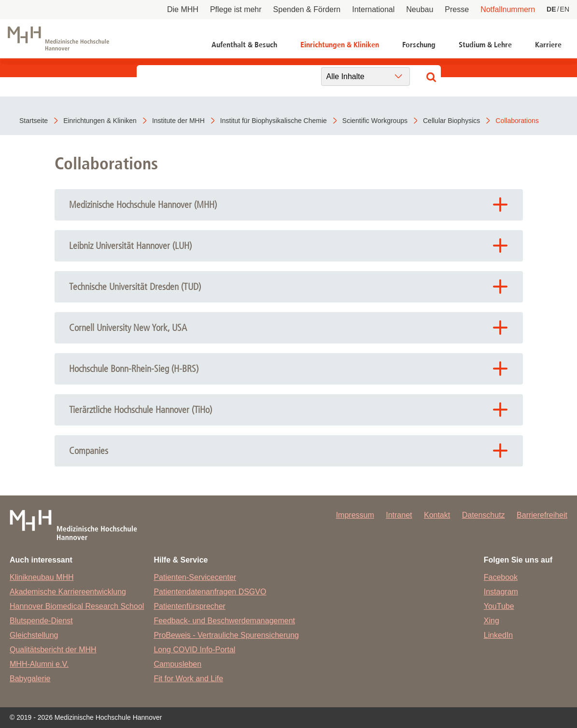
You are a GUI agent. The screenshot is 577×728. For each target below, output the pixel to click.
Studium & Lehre (485, 45)
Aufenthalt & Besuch (244, 45)
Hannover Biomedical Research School (77, 606)
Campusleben (177, 664)
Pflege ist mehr (236, 9)
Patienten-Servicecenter (195, 577)
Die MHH (183, 9)
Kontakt (437, 515)
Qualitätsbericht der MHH (53, 650)
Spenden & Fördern (307, 9)
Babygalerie (30, 679)
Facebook (501, 577)
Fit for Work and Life (188, 679)
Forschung (419, 45)
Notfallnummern (508, 9)
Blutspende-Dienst (41, 621)
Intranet (399, 515)
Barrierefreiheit (542, 515)
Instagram (501, 592)
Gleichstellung (34, 635)
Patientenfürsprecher (190, 606)
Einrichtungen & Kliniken (340, 45)
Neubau (420, 9)
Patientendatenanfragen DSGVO (210, 592)
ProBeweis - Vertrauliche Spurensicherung (226, 635)
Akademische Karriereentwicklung (68, 592)
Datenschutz (484, 515)
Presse (457, 9)
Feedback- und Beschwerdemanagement (224, 621)
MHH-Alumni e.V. (39, 664)
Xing (492, 621)
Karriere (548, 45)
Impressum (355, 515)
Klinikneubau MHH (42, 577)
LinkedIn (499, 635)
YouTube (499, 606)
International (373, 9)
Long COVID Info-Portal (194, 650)
